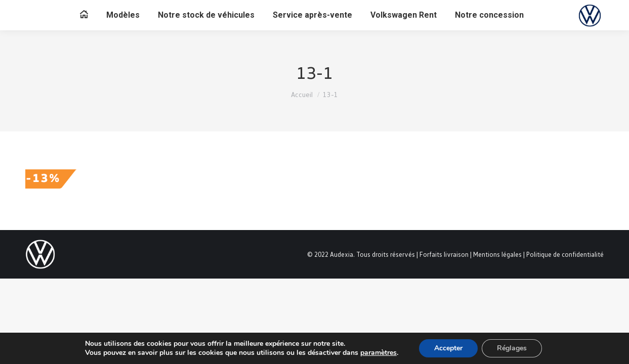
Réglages (512, 348)
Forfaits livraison (444, 254)
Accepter (448, 348)
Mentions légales (497, 254)
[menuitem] (84, 15)
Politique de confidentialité (565, 254)
